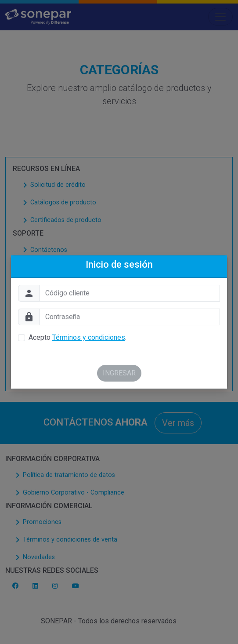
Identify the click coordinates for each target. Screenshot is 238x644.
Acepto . (78, 337)
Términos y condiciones (89, 337)
